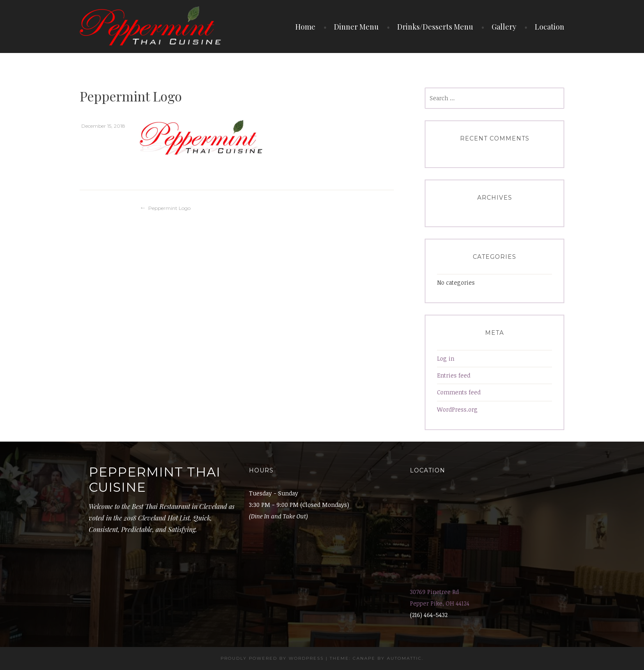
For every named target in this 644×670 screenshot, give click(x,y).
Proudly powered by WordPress (272, 658)
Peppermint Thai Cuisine (155, 480)
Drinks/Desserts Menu (435, 27)
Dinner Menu (356, 27)
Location (550, 27)
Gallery (504, 27)
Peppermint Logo (169, 208)
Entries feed (454, 375)
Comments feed (459, 392)
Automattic (404, 658)
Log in (446, 358)
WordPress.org (457, 409)
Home (305, 27)
